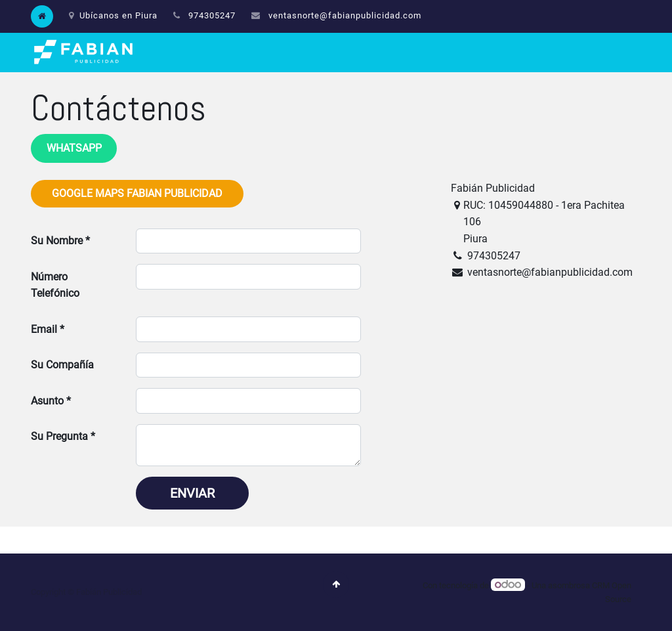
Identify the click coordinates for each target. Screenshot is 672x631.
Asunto (47, 401)
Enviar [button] (192, 493)
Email (44, 329)
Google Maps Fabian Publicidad (137, 193)
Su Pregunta (59, 436)
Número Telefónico (55, 285)
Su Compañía (62, 365)
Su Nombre (57, 241)
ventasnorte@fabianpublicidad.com (345, 15)
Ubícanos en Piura (113, 15)
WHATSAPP (74, 148)
